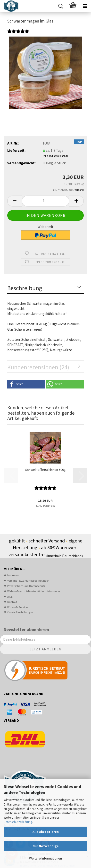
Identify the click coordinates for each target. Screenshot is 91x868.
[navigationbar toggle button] (85, 6)
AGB (10, 597)
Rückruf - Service (17, 607)
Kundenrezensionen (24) (38, 367)
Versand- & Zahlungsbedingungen (28, 581)
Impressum (14, 575)
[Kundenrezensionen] (18, 34)
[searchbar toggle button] (61, 6)
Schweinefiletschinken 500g (45, 470)
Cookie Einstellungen (20, 612)
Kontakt (12, 602)
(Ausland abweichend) (55, 156)
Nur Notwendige (46, 846)
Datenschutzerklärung (18, 822)
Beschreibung (25, 288)
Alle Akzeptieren (46, 832)
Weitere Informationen (45, 858)
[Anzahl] (45, 201)
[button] (15, 201)
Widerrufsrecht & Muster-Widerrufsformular (34, 591)
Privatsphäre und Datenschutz (26, 586)
